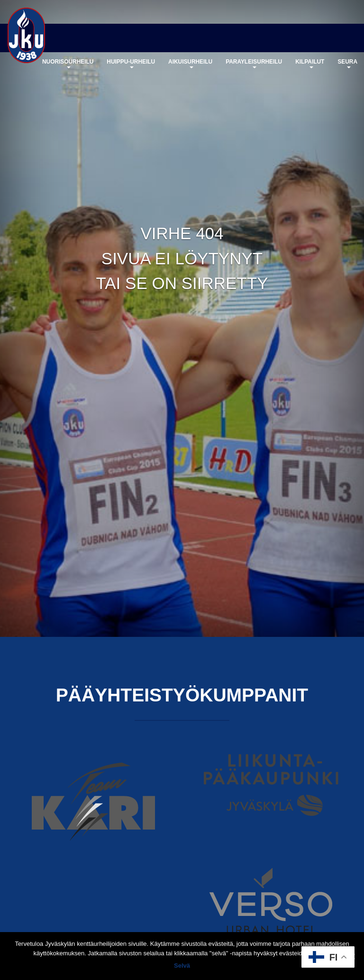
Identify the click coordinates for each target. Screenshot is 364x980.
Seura (347, 63)
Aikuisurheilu (190, 63)
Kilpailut (310, 63)
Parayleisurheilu (254, 63)
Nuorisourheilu (68, 63)
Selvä (182, 966)
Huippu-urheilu (131, 63)
